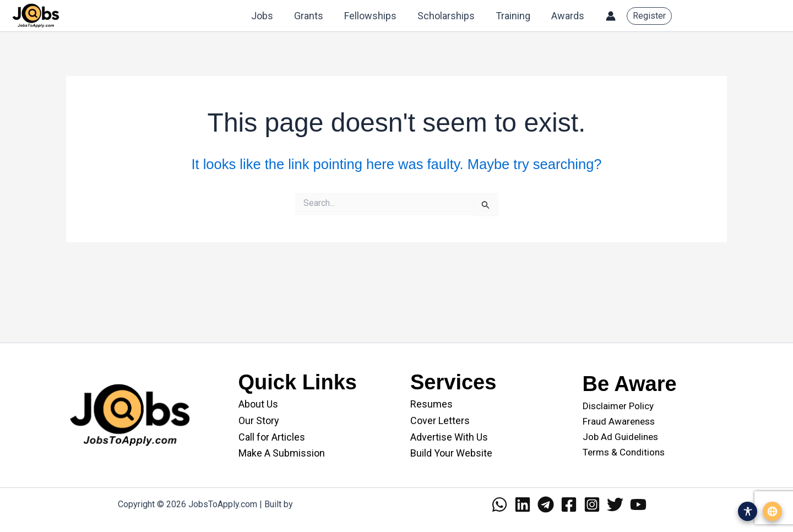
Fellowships (374, 16)
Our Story (259, 420)
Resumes (431, 404)
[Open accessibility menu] (748, 511)
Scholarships (449, 16)
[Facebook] (569, 504)
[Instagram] (592, 504)
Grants (314, 16)
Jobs (268, 16)
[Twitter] (615, 504)
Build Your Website (451, 453)
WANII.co (313, 504)
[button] (649, 16)
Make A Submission (282, 453)
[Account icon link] (611, 16)
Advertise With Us (449, 437)
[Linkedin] (523, 504)
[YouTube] (638, 504)
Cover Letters (440, 420)
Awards (568, 16)
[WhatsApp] (499, 504)
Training (515, 16)
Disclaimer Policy (618, 406)
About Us (258, 404)
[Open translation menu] (772, 511)
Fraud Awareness (619, 421)
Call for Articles (272, 437)
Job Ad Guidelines (620, 437)
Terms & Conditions (624, 452)
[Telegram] (546, 504)
